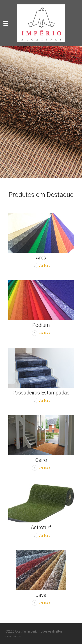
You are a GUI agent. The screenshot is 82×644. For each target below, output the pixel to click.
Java (41, 595)
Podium (41, 325)
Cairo (41, 460)
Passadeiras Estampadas (41, 393)
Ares (41, 258)
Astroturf (41, 527)
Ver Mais (44, 266)
